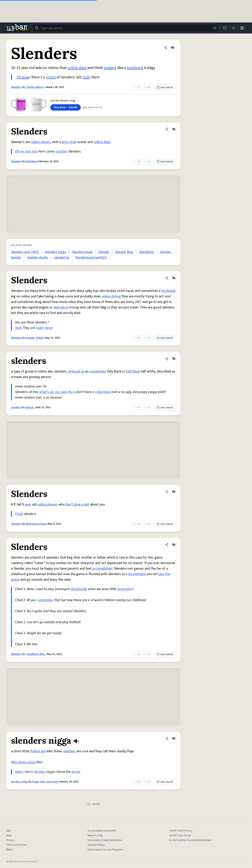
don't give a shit (77, 504)
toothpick (135, 68)
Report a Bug (95, 835)
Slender (104, 252)
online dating (111, 296)
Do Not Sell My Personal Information (190, 840)
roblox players (41, 142)
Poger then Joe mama (45, 782)
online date (77, 68)
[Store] (225, 28)
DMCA (10, 850)
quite (40, 328)
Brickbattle (79, 589)
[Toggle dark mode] (233, 28)
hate (20, 514)
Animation (61, 307)
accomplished (102, 569)
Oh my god (23, 151)
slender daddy (38, 258)
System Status (96, 845)
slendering (62, 258)
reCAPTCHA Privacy (181, 831)
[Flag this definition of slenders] (174, 359)
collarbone (103, 392)
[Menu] (242, 28)
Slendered (147, 252)
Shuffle (93, 804)
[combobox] (126, 28)
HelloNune (31, 161)
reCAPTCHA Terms (180, 835)
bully (87, 77)
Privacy (11, 840)
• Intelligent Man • (36, 654)
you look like (64, 392)
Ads (9, 831)
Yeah (18, 328)
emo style (69, 142)
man (35, 151)
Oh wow (23, 77)
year (28, 504)
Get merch (165, 87)
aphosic (30, 407)
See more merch (92, 107)
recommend (137, 574)
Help (9, 835)
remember (125, 589)
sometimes (98, 371)
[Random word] (214, 28)
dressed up (76, 371)
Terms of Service (17, 845)
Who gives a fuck (23, 762)
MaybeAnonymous (36, 524)
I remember (45, 600)
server (76, 772)
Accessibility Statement (102, 831)
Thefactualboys (35, 87)
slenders (16, 407)
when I (20, 772)
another (62, 151)
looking (110, 68)
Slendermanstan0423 (91, 258)
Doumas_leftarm (35, 338)
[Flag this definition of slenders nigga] (174, 739)
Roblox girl (38, 751)
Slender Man (124, 252)
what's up (46, 392)
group (51, 77)
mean (48, 328)
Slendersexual (82, 252)
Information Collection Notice (105, 840)
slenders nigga (55, 252)
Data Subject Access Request (105, 850)
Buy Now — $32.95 (66, 107)
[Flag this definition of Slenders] (172, 48)
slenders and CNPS (25, 252)
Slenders (16, 87)
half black (133, 371)
